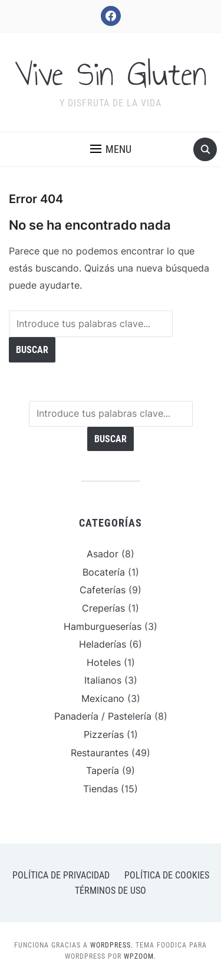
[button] (111, 149)
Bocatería (104, 572)
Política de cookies (167, 875)
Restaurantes (100, 753)
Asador (103, 554)
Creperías (103, 608)
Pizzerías (104, 734)
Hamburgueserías (103, 626)
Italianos (103, 680)
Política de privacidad (61, 875)
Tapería (103, 770)
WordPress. (112, 945)
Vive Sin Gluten (111, 74)
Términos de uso (111, 891)
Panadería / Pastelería (103, 716)
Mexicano (103, 698)
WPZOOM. (140, 956)
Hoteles (104, 662)
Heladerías (103, 644)
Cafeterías (103, 590)
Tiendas (100, 789)
